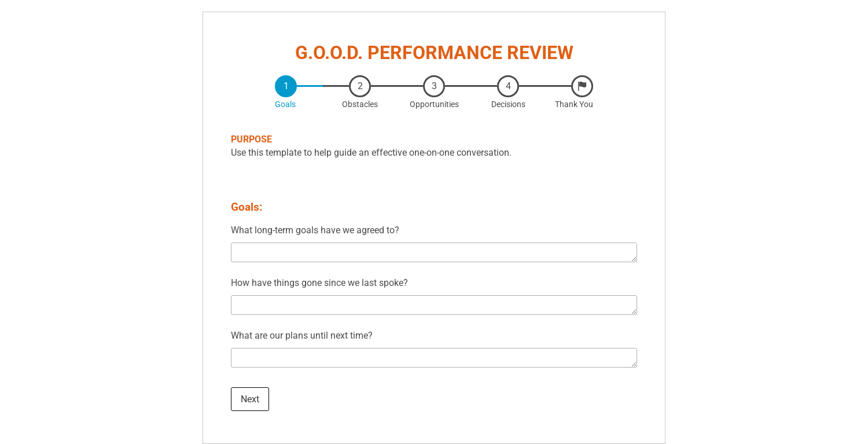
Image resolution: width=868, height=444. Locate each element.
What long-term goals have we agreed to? (315, 230)
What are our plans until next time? (302, 335)
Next (250, 399)
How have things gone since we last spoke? (319, 283)
